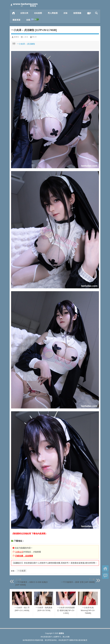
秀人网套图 (53, 13)
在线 (32, 20)
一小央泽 (22, 571)
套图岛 (16, 37)
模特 (89, 13)
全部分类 (24, 13)
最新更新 (16, 20)
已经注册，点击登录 (24, 556)
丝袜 (65, 13)
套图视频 (77, 13)
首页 (14, 13)
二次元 (26, 37)
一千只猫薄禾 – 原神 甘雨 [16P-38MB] (78, 582)
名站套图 (38, 13)
